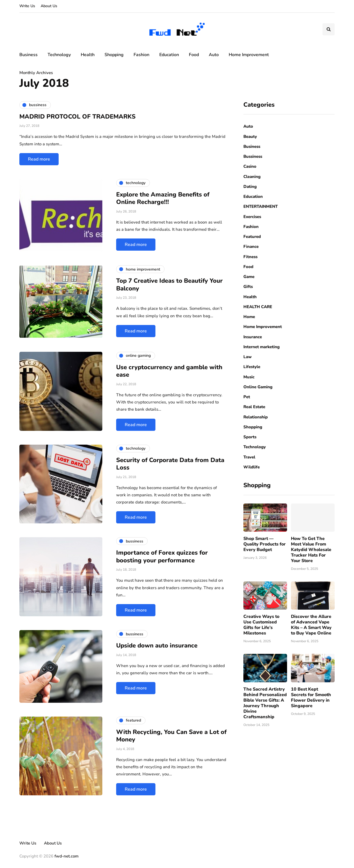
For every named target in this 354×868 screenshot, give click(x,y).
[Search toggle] (329, 29)
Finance (251, 246)
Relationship (256, 417)
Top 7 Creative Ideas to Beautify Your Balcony (169, 285)
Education (169, 55)
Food (194, 55)
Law (248, 357)
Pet (247, 397)
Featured (252, 237)
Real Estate (254, 407)
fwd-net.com (67, 856)
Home (249, 317)
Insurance (253, 337)
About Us (49, 6)
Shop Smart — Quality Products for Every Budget (265, 544)
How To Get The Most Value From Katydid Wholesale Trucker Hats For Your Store (311, 550)
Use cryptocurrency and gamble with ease (169, 371)
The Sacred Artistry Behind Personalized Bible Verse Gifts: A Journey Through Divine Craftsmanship (265, 703)
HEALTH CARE (258, 307)
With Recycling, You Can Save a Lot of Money (171, 736)
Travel (249, 457)
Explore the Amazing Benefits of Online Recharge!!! (163, 198)
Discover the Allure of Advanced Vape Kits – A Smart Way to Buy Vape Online (311, 625)
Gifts (248, 287)
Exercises (252, 217)
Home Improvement (249, 55)
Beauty (250, 137)
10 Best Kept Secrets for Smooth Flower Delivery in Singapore (311, 697)
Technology (59, 55)
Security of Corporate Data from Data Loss (170, 464)
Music (249, 377)
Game (249, 277)
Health (88, 55)
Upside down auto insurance (157, 646)
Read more (39, 159)
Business (28, 55)
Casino (250, 166)
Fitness (250, 257)
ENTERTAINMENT (261, 206)
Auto (214, 55)
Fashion (141, 55)
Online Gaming (258, 387)
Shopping (114, 55)
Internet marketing (261, 347)
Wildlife (252, 467)
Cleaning (252, 177)
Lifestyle (252, 367)
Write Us (27, 6)
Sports (250, 437)
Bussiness (253, 156)
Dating (250, 187)
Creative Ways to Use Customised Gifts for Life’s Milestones (261, 625)
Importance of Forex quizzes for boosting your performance (162, 557)
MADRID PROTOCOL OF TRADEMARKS (77, 117)
